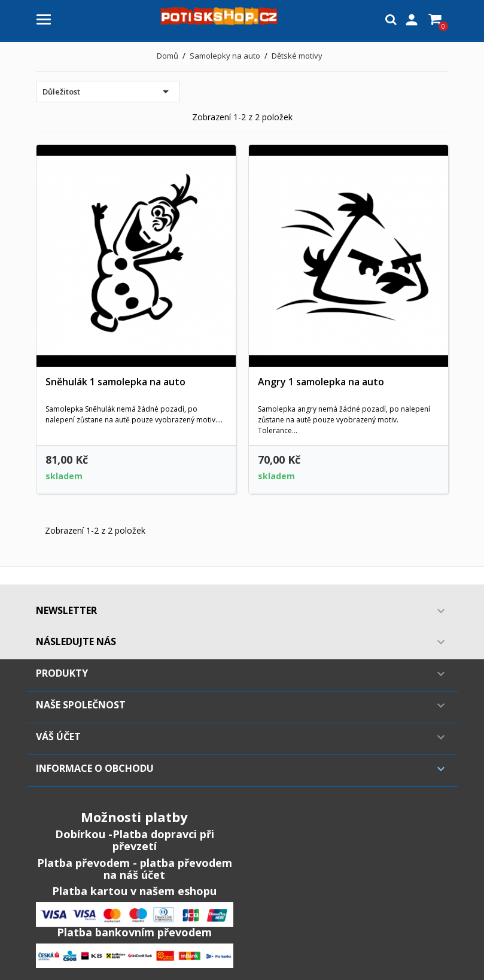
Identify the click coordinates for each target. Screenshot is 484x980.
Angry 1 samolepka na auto (321, 382)
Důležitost (108, 92)
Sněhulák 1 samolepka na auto (115, 382)
